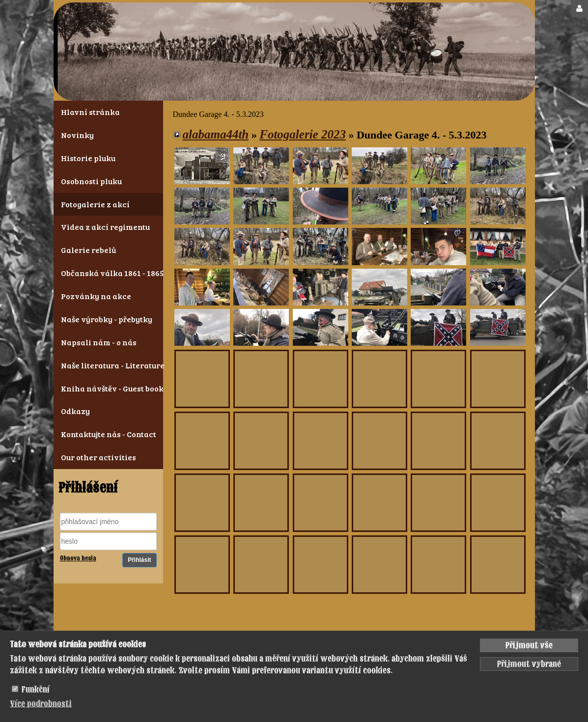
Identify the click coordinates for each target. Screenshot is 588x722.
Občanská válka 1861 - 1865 (108, 273)
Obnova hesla (78, 558)
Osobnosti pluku (91, 181)
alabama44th (216, 134)
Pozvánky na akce (96, 296)
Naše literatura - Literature (108, 365)
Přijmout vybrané (529, 664)
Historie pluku (88, 158)
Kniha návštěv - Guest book (108, 388)
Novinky (77, 135)
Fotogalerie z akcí (95, 204)
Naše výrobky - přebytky (107, 319)
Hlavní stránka (90, 112)
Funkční (36, 690)
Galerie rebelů (88, 250)
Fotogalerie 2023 (303, 134)
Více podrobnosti (41, 704)
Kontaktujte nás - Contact (108, 434)
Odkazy (75, 411)
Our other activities (98, 457)
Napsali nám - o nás (99, 342)
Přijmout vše (529, 645)
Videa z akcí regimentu (105, 227)
